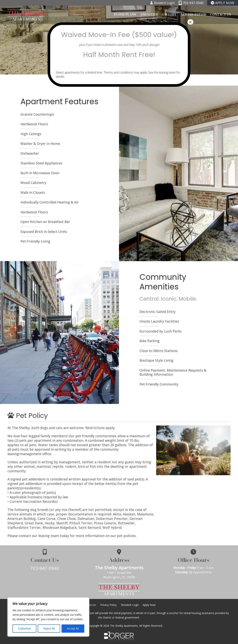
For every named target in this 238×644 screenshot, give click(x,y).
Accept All (73, 628)
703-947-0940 (45, 568)
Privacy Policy (108, 605)
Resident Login (130, 605)
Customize (24, 628)
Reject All (49, 628)
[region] (48, 617)
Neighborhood (193, 14)
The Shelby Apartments (119, 568)
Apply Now (149, 605)
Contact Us (221, 14)
